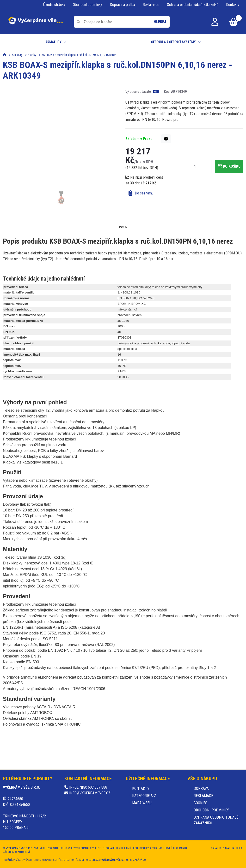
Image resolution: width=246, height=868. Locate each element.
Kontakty (233, 5)
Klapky (32, 55)
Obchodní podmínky (87, 5)
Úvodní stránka (54, 5)
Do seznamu (141, 193)
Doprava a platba (122, 5)
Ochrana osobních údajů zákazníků (193, 5)
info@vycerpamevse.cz (87, 793)
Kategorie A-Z (144, 796)
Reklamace (151, 5)
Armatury (53, 42)
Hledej (160, 22)
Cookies (200, 803)
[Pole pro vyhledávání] (122, 22)
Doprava (201, 789)
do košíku (229, 166)
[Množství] (195, 166)
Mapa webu (142, 803)
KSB (156, 92)
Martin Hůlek (234, 848)
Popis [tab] (123, 227)
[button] (166, 139)
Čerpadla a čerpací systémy (173, 42)
